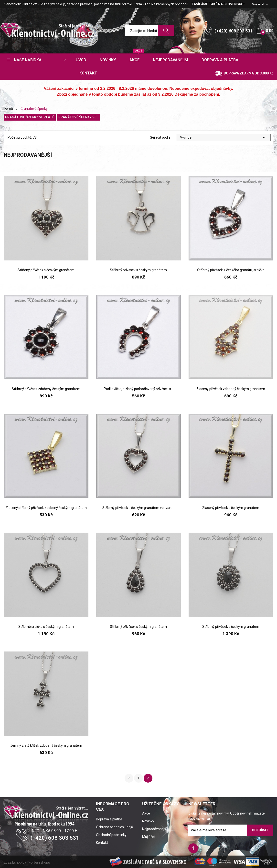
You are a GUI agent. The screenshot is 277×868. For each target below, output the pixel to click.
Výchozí (223, 137)
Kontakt (102, 843)
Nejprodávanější (154, 829)
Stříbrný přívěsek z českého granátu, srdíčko (231, 270)
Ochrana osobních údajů (115, 827)
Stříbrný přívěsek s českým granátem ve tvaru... (138, 508)
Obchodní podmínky (111, 835)
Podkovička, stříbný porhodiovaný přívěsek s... (138, 389)
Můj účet (149, 837)
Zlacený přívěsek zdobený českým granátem (231, 389)
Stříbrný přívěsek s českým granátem (46, 270)
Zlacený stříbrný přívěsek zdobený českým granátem (46, 508)
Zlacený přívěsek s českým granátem (231, 508)
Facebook (193, 848)
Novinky (148, 821)
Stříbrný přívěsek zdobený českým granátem (46, 389)
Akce (146, 813)
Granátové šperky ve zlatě (30, 117)
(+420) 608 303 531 (234, 31)
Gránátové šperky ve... (79, 117)
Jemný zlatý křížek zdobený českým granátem (46, 745)
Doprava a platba (109, 819)
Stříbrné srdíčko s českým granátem (46, 627)
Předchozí (129, 778)
